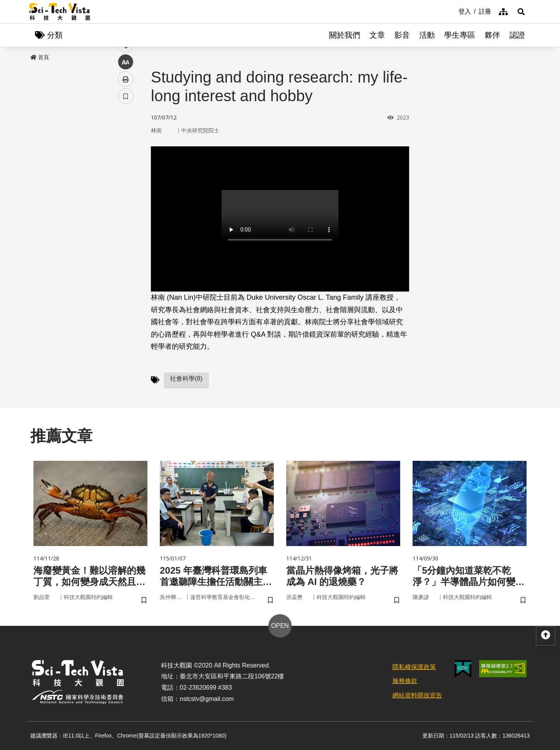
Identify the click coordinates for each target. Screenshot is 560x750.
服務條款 (405, 681)
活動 (427, 35)
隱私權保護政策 (414, 667)
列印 (126, 217)
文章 (377, 35)
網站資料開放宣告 (417, 695)
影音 (402, 35)
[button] (521, 12)
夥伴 (492, 35)
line (123, 183)
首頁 (40, 57)
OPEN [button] (280, 626)
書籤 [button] (126, 234)
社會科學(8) (186, 379)
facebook (126, 149)
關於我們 (345, 35)
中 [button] (126, 200)
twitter (126, 166)
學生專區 (460, 35)
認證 (517, 35)
